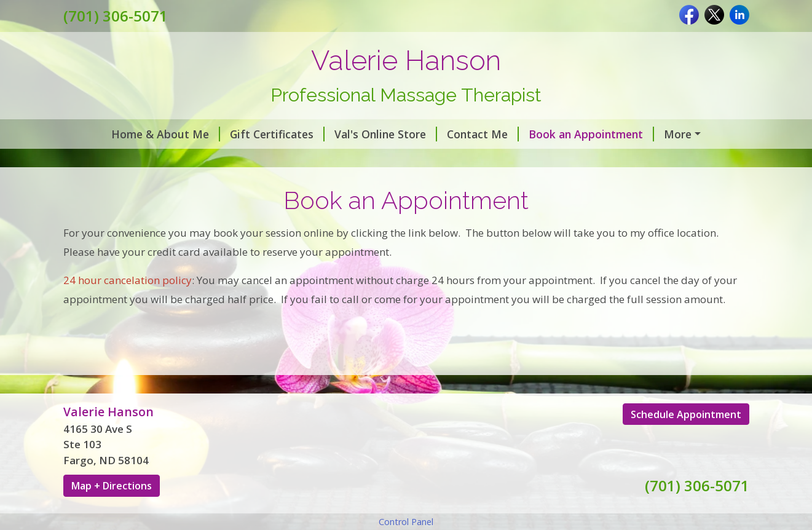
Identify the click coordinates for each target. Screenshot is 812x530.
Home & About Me (128, 134)
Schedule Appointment (686, 440)
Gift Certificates (239, 134)
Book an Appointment (553, 134)
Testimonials (107, 160)
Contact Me (445, 134)
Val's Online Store (348, 134)
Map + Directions (112, 512)
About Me (657, 134)
